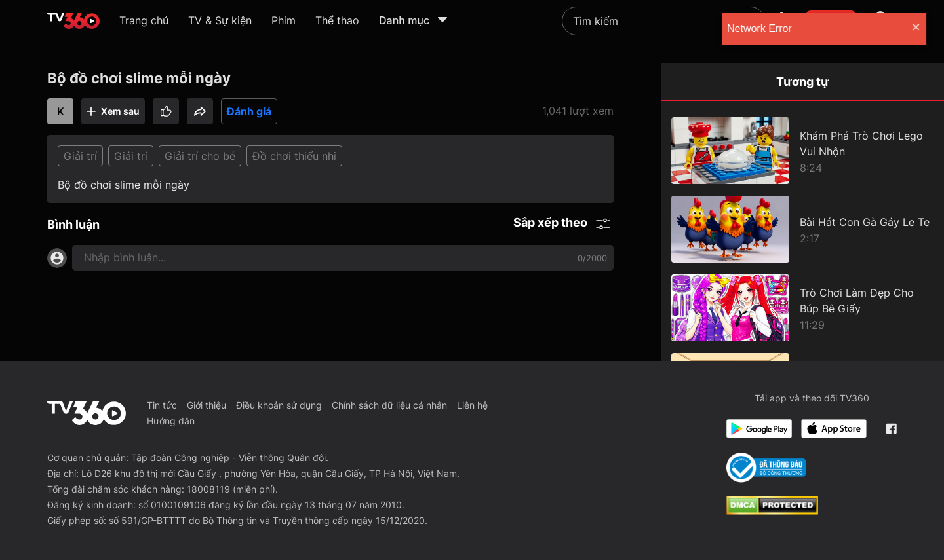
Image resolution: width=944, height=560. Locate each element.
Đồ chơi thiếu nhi (294, 156)
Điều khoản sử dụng (279, 405)
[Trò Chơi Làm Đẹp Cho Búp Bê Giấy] (802, 308)
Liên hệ (472, 405)
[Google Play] (759, 429)
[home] (73, 21)
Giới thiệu (206, 405)
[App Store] (834, 429)
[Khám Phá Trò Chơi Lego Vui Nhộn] (802, 151)
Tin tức (162, 405)
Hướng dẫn (171, 421)
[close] (921, 28)
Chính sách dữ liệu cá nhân (389, 405)
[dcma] (772, 511)
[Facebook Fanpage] (891, 429)
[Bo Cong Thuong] (766, 468)
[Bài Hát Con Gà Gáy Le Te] (802, 229)
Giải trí (80, 156)
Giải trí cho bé (200, 156)
